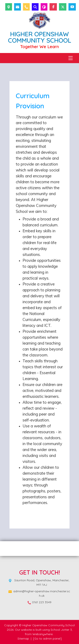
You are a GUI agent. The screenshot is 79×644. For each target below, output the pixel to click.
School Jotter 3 (61, 630)
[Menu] (71, 58)
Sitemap (23, 639)
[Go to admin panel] (47, 639)
